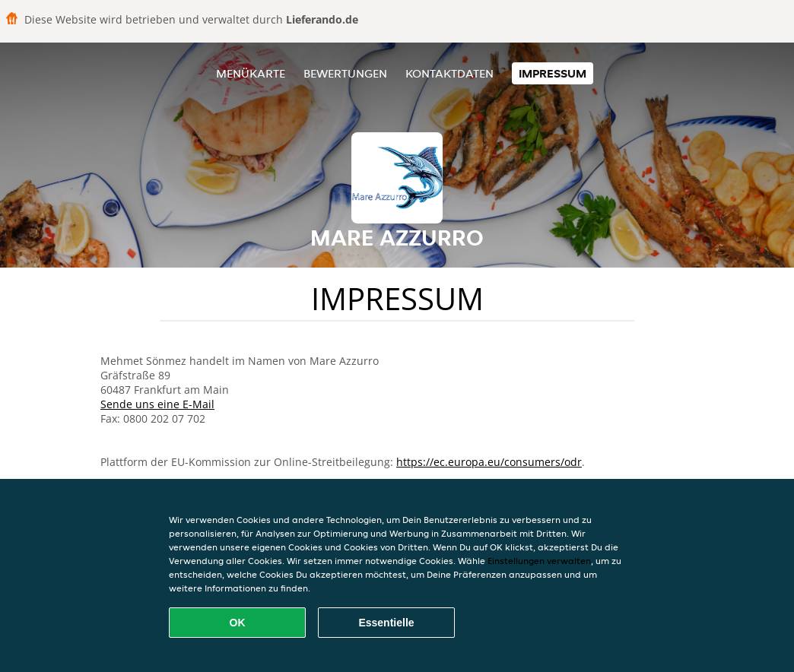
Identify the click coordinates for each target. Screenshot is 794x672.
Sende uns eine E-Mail (157, 404)
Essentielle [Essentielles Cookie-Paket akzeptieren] (386, 623)
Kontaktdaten (449, 73)
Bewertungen (345, 73)
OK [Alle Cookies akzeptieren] (238, 623)
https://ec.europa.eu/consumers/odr (489, 462)
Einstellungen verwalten (539, 561)
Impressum (553, 73)
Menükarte (251, 73)
